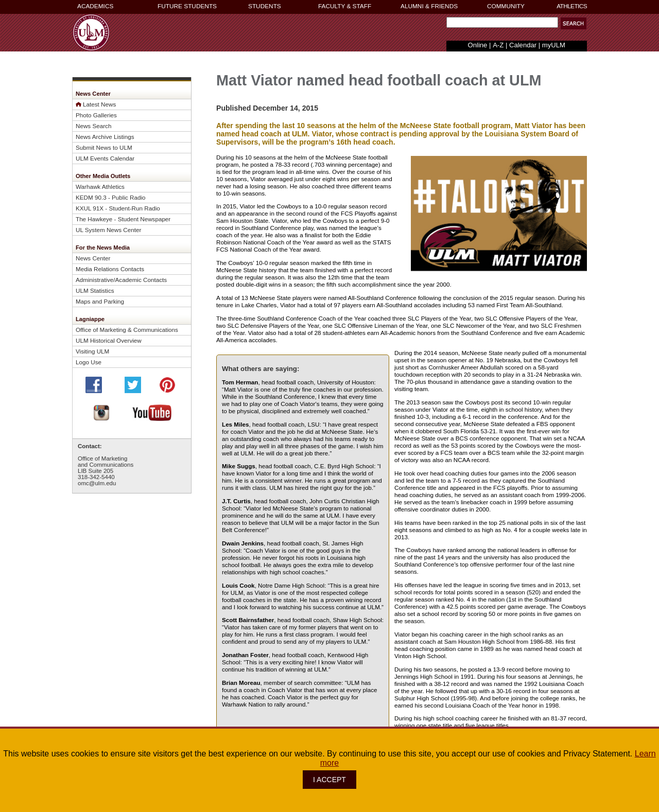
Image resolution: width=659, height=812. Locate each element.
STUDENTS (265, 6)
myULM (554, 45)
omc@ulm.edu (97, 483)
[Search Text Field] (502, 22)
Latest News (99, 104)
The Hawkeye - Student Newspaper (123, 219)
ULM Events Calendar (105, 158)
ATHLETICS (572, 6)
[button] (574, 23)
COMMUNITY (506, 6)
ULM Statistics (95, 290)
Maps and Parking (100, 301)
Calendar (523, 45)
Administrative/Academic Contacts (121, 280)
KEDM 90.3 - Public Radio (111, 197)
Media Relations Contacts (110, 269)
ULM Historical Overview (109, 340)
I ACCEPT (329, 780)
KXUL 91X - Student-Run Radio (118, 208)
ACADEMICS (95, 6)
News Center (93, 258)
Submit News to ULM (104, 147)
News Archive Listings (105, 137)
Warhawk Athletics (100, 187)
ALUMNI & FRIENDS (429, 6)
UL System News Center (108, 230)
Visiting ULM (92, 351)
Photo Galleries (96, 115)
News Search (93, 126)
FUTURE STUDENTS (187, 6)
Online (478, 45)
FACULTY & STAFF (345, 6)
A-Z (498, 45)
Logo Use (89, 362)
